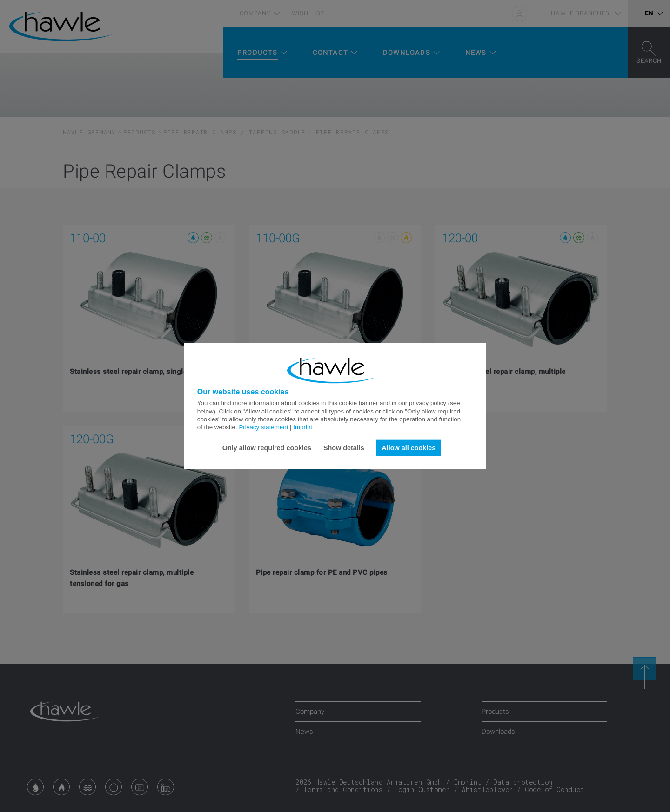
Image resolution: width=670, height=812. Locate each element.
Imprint (303, 427)
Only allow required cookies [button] (267, 448)
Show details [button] (344, 448)
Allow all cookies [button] (409, 448)
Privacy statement (263, 427)
